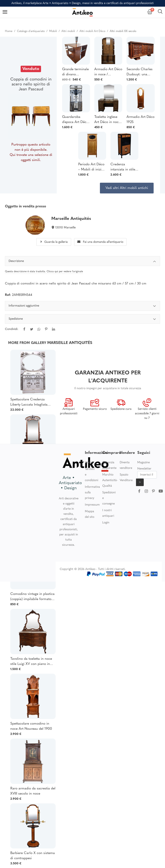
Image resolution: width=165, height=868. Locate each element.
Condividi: (12, 329)
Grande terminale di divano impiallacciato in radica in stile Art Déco (75, 72)
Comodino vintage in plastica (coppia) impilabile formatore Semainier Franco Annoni (32, 597)
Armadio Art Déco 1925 (141, 120)
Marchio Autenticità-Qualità (110, 480)
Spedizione (83, 320)
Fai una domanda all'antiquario (100, 242)
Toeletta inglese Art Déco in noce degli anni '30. (107, 120)
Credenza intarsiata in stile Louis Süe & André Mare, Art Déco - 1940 (123, 167)
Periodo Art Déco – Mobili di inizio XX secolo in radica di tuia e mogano (91, 167)
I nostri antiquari (108, 513)
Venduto (31, 69)
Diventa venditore (126, 465)
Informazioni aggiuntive (83, 306)
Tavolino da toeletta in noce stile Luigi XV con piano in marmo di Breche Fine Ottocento (31, 662)
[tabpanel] (83, 321)
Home (89, 463)
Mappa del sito (90, 514)
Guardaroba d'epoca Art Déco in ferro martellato (76, 120)
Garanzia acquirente (109, 465)
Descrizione (83, 262)
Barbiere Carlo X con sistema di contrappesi (33, 856)
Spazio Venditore (126, 478)
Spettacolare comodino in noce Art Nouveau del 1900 (31, 726)
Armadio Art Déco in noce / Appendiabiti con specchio (108, 72)
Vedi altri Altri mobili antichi (127, 188)
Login (106, 523)
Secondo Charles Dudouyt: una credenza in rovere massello (141, 72)
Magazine (144, 463)
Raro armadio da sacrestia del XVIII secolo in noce (33, 791)
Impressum (92, 505)
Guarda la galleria (54, 242)
